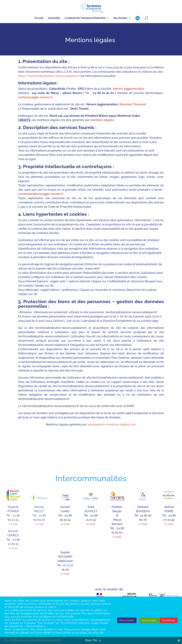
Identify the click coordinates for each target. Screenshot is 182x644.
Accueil (39, 18)
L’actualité (54, 18)
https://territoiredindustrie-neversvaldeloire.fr (49, 76)
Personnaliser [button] (127, 620)
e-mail (13, 524)
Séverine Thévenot (133, 104)
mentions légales (102, 120)
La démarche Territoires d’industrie (85, 18)
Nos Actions (120, 18)
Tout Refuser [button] (169, 620)
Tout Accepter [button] (149, 620)
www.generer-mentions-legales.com (112, 425)
